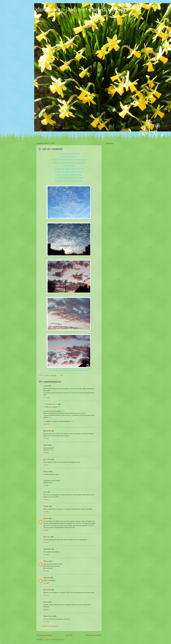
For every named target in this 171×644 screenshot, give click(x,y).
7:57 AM (46, 622)
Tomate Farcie (48, 616)
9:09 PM (46, 610)
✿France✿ (47, 431)
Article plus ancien (94, 635)
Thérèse (46, 561)
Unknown (46, 578)
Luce (45, 492)
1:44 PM (46, 465)
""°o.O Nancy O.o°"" (50, 404)
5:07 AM (46, 571)
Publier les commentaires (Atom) (55, 640)
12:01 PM (46, 424)
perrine (46, 518)
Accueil (69, 635)
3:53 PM (46, 512)
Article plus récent (44, 635)
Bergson (46, 472)
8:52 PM (46, 530)
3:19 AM (46, 555)
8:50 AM (46, 595)
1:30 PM (46, 453)
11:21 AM (46, 398)
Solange (46, 506)
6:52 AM (46, 583)
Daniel (45, 445)
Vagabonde (47, 549)
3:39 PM (46, 500)
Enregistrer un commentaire (49, 626)
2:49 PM (46, 485)
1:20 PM (46, 439)
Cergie (45, 386)
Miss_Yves (47, 537)
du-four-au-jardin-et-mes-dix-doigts (82, 9)
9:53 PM (46, 542)
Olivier (46, 602)
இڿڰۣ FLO (47, 459)
